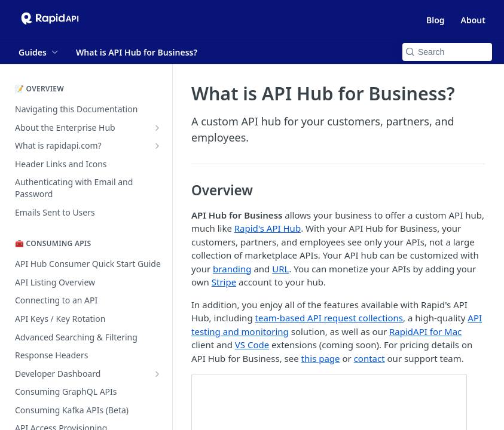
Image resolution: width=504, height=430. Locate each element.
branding (232, 269)
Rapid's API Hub (268, 228)
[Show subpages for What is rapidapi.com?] (157, 146)
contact (369, 358)
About (473, 20)
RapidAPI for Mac (425, 331)
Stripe (224, 282)
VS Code (252, 345)
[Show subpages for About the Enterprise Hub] (157, 128)
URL (280, 269)
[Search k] (447, 52)
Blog (436, 20)
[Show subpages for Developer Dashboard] (157, 374)
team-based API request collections (329, 318)
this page (321, 358)
